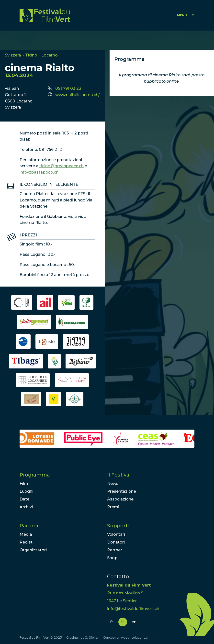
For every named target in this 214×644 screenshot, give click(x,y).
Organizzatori (33, 550)
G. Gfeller (92, 638)
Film (24, 483)
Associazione (120, 499)
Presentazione (122, 491)
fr (112, 622)
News (113, 483)
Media (26, 534)
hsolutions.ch (140, 638)
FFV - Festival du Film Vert (45, 15)
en (134, 622)
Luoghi (26, 491)
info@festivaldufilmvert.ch (133, 609)
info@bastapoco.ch (39, 172)
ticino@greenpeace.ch (62, 166)
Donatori (116, 542)
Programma (35, 475)
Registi (27, 542)
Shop (112, 558)
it (123, 622)
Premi (113, 507)
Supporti (118, 526)
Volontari (116, 534)
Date (24, 499)
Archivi (26, 507)
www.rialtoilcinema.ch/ (78, 95)
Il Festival (119, 475)
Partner (29, 526)
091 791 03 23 (68, 88)
